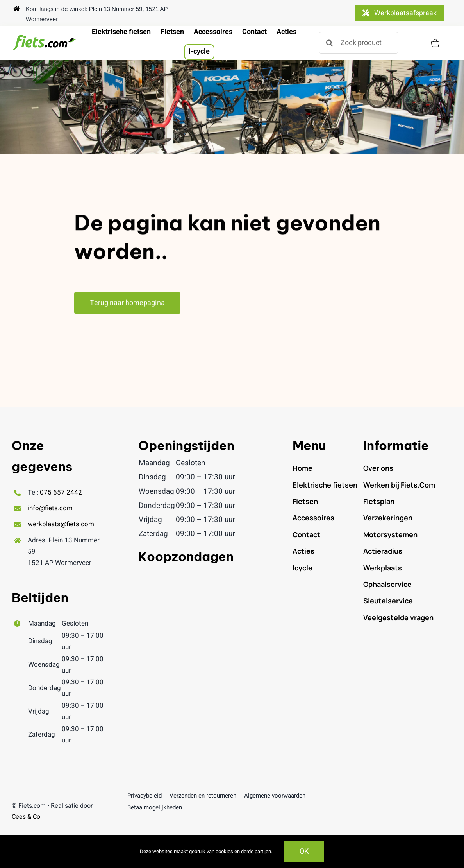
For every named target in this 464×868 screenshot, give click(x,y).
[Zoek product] (359, 43)
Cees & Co (26, 817)
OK (304, 851)
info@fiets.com (50, 508)
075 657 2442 (61, 492)
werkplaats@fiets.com (61, 524)
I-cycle (199, 51)
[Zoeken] (329, 43)
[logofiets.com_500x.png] (45, 38)
